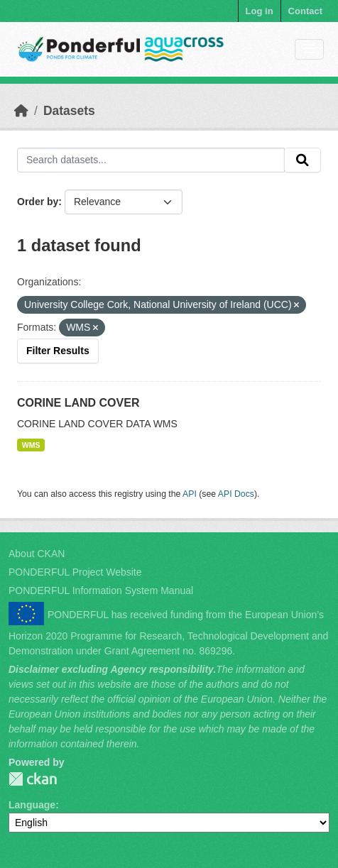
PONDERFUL (33, 779)
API (190, 494)
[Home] (21, 111)
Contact (305, 11)
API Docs (236, 494)
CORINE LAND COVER (78, 403)
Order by (38, 202)
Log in (260, 11)
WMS (31, 445)
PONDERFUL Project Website (75, 572)
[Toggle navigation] (309, 49)
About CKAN (37, 554)
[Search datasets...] (151, 160)
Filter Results (58, 351)
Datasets (69, 111)
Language (32, 805)
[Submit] (302, 160)
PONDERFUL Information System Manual (101, 590)
